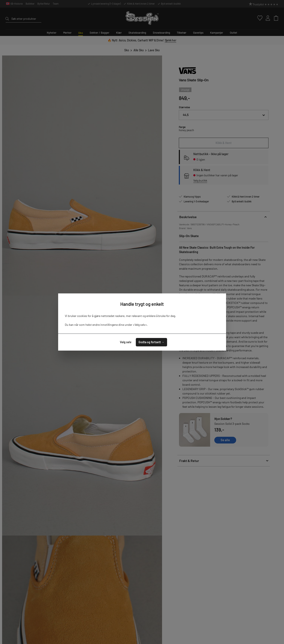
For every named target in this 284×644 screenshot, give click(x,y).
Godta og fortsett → (151, 342)
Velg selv (126, 342)
